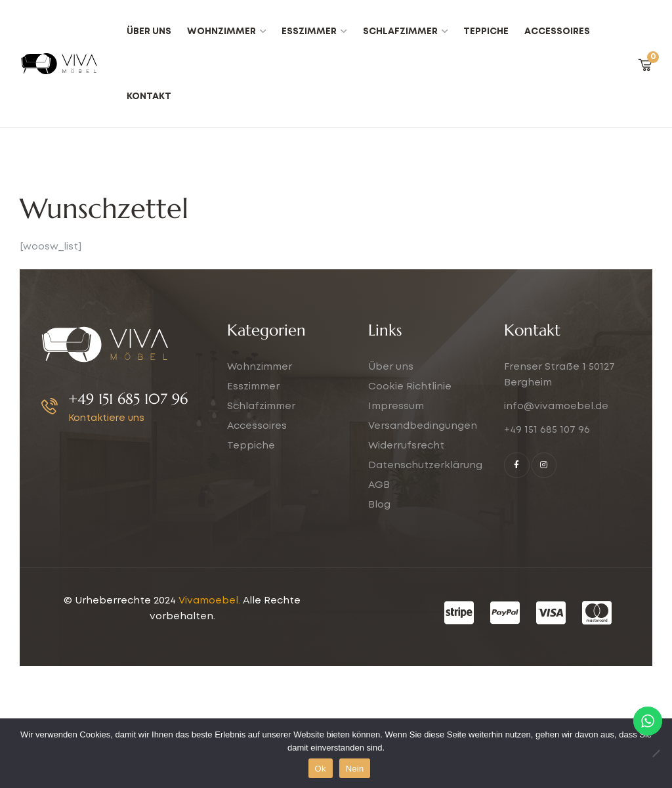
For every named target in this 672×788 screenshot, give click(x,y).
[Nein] (656, 753)
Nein (355, 769)
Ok (321, 769)
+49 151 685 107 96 (128, 399)
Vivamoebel (208, 601)
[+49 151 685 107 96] (50, 406)
